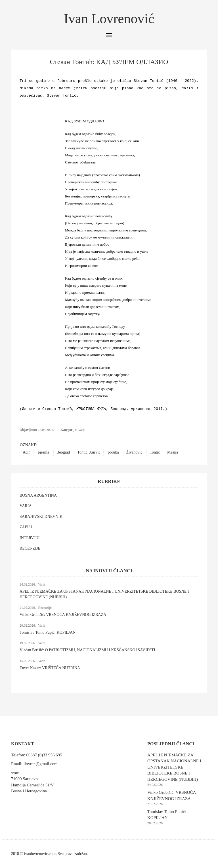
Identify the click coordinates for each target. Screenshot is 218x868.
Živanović (134, 452)
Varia (82, 430)
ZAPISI (26, 527)
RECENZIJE (30, 548)
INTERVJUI (30, 538)
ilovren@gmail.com (41, 764)
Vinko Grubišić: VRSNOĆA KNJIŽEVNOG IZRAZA (63, 615)
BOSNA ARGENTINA (38, 495)
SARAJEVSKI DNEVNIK (41, 517)
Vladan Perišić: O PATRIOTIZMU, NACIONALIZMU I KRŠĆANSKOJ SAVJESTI (87, 650)
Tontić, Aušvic (89, 452)
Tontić (155, 452)
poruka (113, 452)
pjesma (43, 452)
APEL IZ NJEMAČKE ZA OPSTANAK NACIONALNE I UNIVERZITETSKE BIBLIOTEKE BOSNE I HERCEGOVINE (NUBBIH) (174, 767)
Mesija (173, 452)
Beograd (63, 452)
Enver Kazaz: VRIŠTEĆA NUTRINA (50, 668)
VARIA (26, 506)
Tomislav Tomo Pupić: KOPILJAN (48, 632)
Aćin (27, 452)
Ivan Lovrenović (109, 19)
